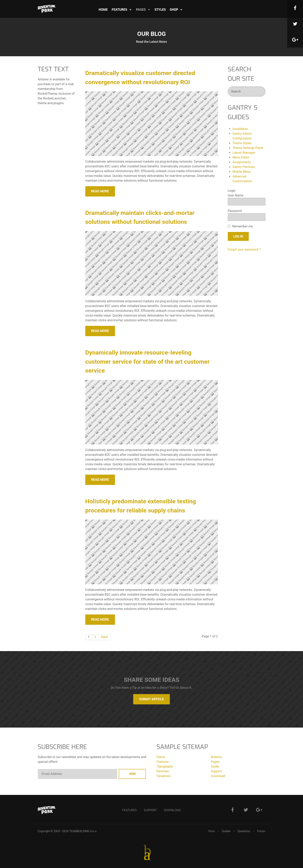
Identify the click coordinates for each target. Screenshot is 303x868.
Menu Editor (241, 157)
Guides (226, 831)
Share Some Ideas (151, 680)
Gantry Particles (244, 167)
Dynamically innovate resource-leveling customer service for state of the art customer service (148, 362)
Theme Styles (242, 143)
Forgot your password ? (244, 249)
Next (105, 637)
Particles (163, 771)
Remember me (242, 226)
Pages (215, 762)
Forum (261, 831)
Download (218, 776)
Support (217, 771)
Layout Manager (244, 153)
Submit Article (151, 699)
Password (235, 211)
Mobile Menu (242, 172)
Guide (215, 766)
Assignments (242, 162)
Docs (211, 831)
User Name (236, 195)
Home (161, 757)
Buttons (216, 757)
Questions (244, 831)
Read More (100, 191)
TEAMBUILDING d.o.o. (83, 831)
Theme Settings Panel (248, 148)
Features (163, 762)
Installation (240, 129)
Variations (164, 776)
